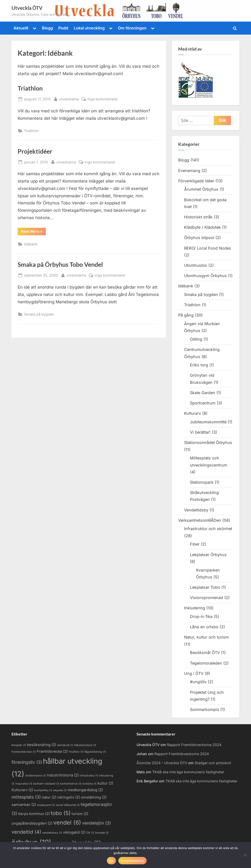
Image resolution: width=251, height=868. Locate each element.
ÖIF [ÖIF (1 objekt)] (90, 833)
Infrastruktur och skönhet (208, 529)
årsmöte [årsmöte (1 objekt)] (102, 833)
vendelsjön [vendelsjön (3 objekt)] (96, 823)
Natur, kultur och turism (206, 637)
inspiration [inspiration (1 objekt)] (24, 784)
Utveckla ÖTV (27, 8)
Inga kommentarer (103, 99)
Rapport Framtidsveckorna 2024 (194, 745)
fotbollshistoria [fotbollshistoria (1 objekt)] (85, 745)
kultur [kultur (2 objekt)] (105, 783)
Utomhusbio (196, 265)
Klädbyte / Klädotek (202, 227)
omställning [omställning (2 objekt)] (94, 797)
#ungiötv (198, 682)
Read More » (33, 231)
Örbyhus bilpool (199, 238)
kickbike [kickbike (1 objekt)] (89, 784)
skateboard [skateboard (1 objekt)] (46, 805)
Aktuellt (21, 28)
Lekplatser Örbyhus (208, 555)
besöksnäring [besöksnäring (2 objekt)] (42, 745)
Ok (111, 861)
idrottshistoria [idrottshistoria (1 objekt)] (36, 776)
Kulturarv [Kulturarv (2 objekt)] (22, 790)
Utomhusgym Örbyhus (205, 276)
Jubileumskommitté (208, 422)
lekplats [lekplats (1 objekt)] (60, 790)
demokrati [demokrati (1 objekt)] (65, 745)
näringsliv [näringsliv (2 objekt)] (69, 797)
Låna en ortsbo (204, 627)
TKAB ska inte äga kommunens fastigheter (188, 772)
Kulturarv (193, 413)
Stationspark (202, 482)
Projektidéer (35, 151)
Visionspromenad (207, 598)
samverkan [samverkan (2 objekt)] (24, 805)
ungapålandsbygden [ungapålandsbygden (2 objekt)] (32, 823)
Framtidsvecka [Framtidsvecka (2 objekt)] (52, 751)
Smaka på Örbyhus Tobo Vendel (60, 264)
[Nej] (245, 855)
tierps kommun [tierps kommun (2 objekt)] (34, 814)
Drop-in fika (201, 616)
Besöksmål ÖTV (205, 653)
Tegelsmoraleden (206, 663)
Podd (63, 28)
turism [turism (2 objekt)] (80, 814)
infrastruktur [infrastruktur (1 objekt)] (89, 776)
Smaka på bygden (39, 314)
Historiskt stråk (198, 217)
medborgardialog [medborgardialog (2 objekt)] (85, 790)
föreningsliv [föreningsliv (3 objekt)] (27, 762)
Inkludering (195, 608)
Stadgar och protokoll (213, 763)
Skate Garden (203, 393)
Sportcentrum (203, 403)
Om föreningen (132, 28)
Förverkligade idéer (196, 181)
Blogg (47, 28)
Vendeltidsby (196, 510)
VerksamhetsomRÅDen (200, 520)
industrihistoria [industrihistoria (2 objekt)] (63, 775)
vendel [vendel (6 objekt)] (67, 822)
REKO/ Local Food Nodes (208, 248)
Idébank (31, 244)
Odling (196, 339)
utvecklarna (69, 99)
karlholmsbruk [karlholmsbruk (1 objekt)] (71, 784)
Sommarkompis (205, 709)
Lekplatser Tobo (205, 587)
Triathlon (30, 88)
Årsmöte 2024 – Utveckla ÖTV (162, 763)
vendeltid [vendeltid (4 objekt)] (26, 832)
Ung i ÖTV (194, 673)
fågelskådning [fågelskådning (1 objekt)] (95, 752)
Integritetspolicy (132, 861)
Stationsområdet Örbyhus (208, 442)
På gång (186, 315)
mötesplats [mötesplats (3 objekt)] (26, 797)
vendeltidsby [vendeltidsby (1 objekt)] (52, 833)
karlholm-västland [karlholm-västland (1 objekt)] (46, 784)
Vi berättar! (200, 432)
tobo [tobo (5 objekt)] (61, 813)
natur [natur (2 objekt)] (49, 797)
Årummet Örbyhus (201, 189)
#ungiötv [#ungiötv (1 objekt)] (19, 745)
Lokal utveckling (89, 28)
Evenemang (189, 171)
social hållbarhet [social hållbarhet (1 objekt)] (68, 805)
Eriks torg (199, 365)
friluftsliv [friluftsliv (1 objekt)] (76, 752)
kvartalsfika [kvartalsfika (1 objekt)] (43, 790)
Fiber (195, 544)
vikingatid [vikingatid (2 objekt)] (74, 832)
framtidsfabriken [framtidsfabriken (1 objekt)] (24, 752)
